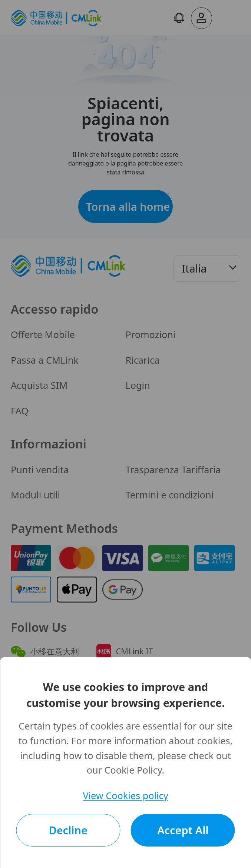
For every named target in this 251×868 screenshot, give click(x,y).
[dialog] (125, 763)
